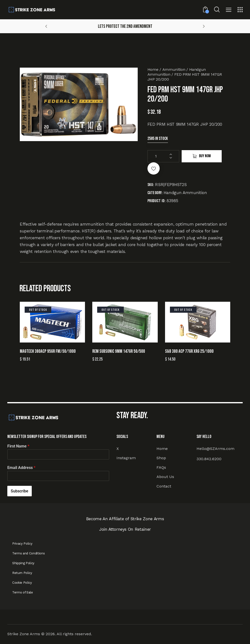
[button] (229, 10)
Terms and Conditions (28, 553)
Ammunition (174, 69)
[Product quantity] (163, 156)
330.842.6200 (209, 459)
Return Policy (22, 573)
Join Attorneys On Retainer (125, 529)
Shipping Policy (23, 563)
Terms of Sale (23, 592)
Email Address (21, 468)
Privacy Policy (22, 544)
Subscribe (20, 491)
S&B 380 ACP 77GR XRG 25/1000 (189, 351)
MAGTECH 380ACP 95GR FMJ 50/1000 (48, 351)
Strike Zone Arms (24, 634)
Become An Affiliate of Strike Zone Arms (125, 519)
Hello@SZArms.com (215, 449)
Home (153, 69)
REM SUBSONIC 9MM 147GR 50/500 (119, 351)
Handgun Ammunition (185, 193)
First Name (18, 446)
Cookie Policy (22, 583)
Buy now (205, 156)
